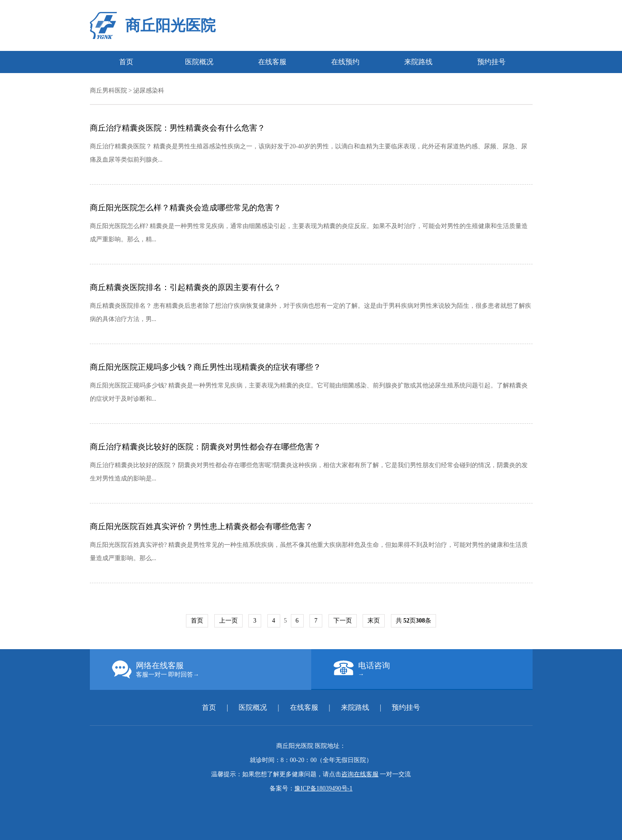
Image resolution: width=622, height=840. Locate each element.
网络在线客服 (212, 670)
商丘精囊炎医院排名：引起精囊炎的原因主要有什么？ (185, 287)
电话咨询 (433, 669)
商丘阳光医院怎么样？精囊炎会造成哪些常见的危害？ (185, 208)
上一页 (228, 621)
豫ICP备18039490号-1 (323, 788)
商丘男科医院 (108, 91)
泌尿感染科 (149, 91)
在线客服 (272, 62)
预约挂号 (491, 62)
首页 (126, 62)
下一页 (343, 621)
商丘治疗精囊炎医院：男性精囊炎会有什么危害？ (178, 128)
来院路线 (418, 62)
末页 (374, 621)
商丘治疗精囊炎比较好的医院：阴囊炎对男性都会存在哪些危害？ (205, 447)
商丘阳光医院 (170, 25)
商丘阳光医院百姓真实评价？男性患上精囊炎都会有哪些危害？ (201, 526)
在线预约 (345, 62)
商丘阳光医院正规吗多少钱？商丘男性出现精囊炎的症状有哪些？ (205, 367)
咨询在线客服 (360, 774)
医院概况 (199, 62)
